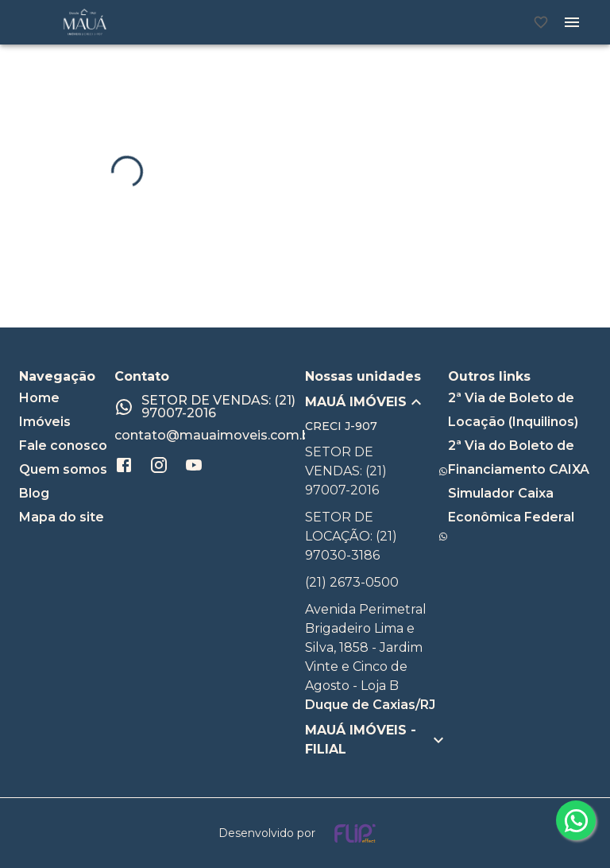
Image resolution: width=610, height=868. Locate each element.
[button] (376, 402)
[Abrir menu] (572, 22)
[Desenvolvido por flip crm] (305, 833)
